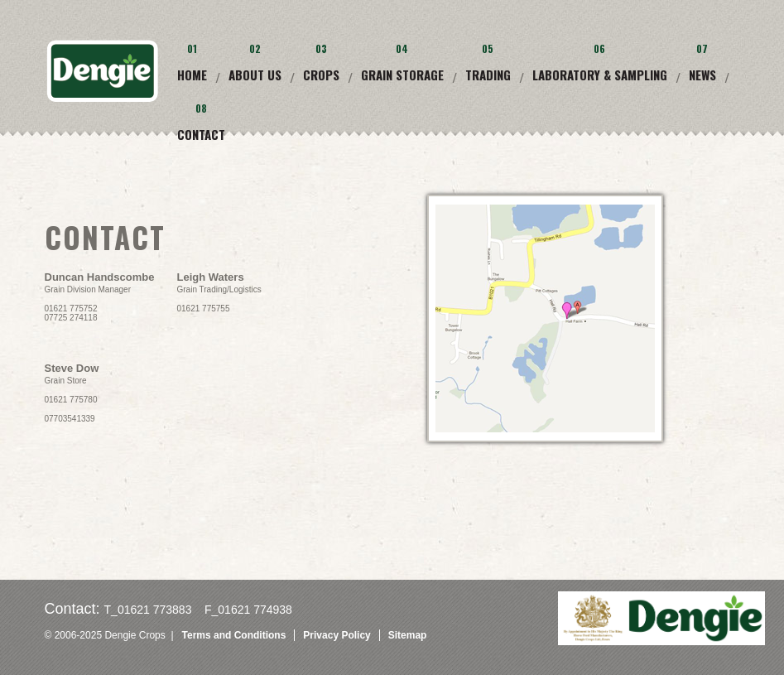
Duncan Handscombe (100, 277)
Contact (201, 134)
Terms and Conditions (234, 635)
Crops (321, 75)
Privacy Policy (337, 635)
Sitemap (408, 635)
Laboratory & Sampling (600, 75)
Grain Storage (402, 75)
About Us (255, 75)
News (702, 75)
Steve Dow (72, 368)
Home (192, 75)
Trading (488, 75)
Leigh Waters (211, 277)
